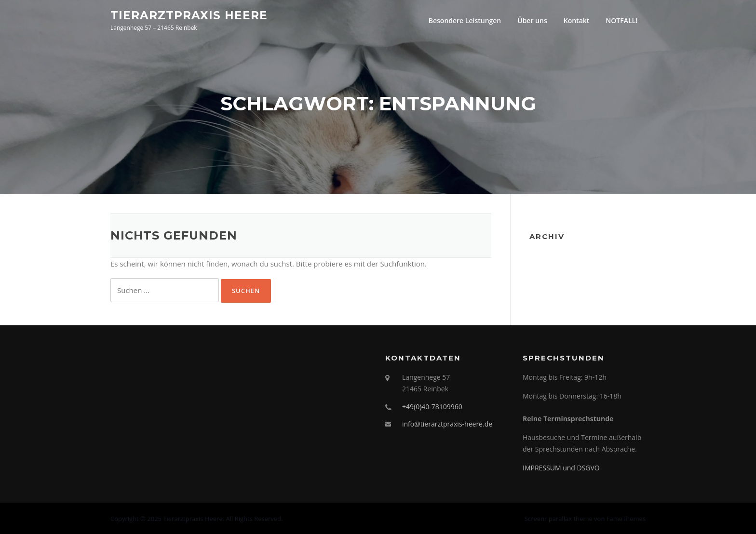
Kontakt (577, 20)
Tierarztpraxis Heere (189, 15)
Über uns (532, 20)
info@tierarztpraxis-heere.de (447, 424)
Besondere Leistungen (465, 20)
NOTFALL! (621, 20)
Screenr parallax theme (559, 519)
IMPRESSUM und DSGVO (561, 468)
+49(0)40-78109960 (432, 407)
